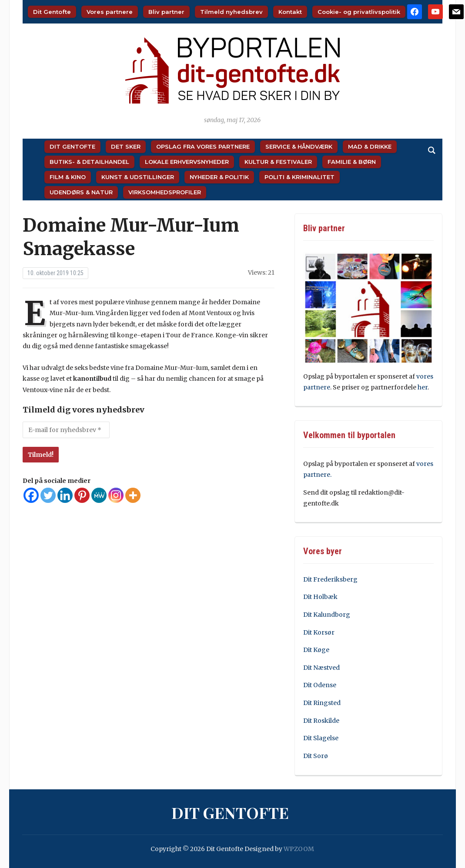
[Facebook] (31, 495)
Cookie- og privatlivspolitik (359, 12)
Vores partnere (110, 12)
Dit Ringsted (322, 703)
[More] (133, 495)
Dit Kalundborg (327, 615)
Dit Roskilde (321, 721)
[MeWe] (99, 495)
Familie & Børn (352, 162)
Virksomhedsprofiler (165, 192)
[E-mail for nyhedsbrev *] (66, 430)
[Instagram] (116, 495)
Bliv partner (166, 12)
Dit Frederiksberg (330, 579)
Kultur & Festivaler (278, 162)
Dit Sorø (316, 756)
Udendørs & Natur (81, 192)
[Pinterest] (82, 495)
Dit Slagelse (321, 738)
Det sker (126, 146)
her (423, 387)
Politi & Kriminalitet (299, 177)
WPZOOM (299, 849)
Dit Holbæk (320, 597)
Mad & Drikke (370, 146)
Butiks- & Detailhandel (89, 162)
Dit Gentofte (52, 12)
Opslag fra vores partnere (203, 146)
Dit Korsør (319, 632)
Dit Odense (320, 685)
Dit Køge (316, 650)
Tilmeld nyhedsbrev (231, 12)
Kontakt (290, 12)
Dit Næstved (321, 668)
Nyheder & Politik (219, 177)
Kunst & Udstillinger (138, 177)
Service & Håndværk (299, 146)
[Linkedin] (65, 495)
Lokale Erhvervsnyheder (187, 162)
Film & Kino (68, 177)
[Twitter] (48, 495)
